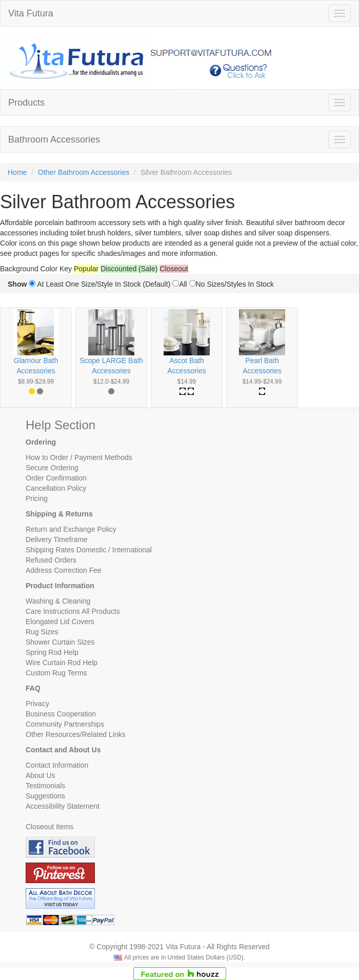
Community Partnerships (65, 724)
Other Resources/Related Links (76, 734)
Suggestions (45, 796)
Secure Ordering (52, 468)
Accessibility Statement (63, 806)
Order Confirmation (56, 478)
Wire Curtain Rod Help (62, 663)
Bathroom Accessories (54, 139)
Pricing (37, 498)
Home (17, 172)
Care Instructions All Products (73, 611)
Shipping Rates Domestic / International (89, 550)
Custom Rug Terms (56, 673)
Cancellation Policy (56, 488)
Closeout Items (49, 827)
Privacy (37, 704)
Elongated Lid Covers (60, 622)
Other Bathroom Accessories (84, 172)
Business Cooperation (61, 714)
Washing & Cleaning (58, 601)
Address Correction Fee (64, 570)
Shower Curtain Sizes (60, 642)
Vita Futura (31, 13)
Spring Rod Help (52, 652)
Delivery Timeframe (57, 539)
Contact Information (57, 765)
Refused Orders (51, 560)
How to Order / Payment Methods (79, 457)
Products (26, 103)
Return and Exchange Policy (71, 529)
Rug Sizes (42, 632)
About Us (41, 775)
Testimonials (45, 786)
